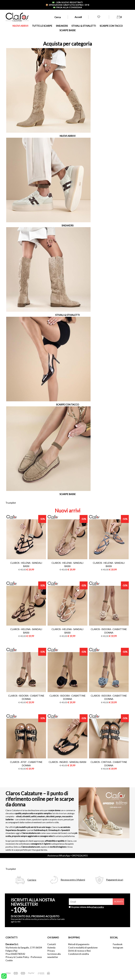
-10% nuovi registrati (67, 2)
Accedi (78, 17)
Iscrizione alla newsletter (54, 955)
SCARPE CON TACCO (111, 26)
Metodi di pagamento (79, 944)
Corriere (32, 880)
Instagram (118, 948)
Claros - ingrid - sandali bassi (67, 762)
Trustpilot (11, 503)
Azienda (51, 948)
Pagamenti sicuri (115, 880)
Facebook (118, 944)
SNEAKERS (62, 26)
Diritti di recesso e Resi (79, 951)
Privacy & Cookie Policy (17, 957)
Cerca (58, 17)
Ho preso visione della (87, 907)
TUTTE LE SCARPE (42, 26)
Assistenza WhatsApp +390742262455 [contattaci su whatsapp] (68, 856)
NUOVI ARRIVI (20, 26)
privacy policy (98, 907)
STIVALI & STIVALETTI (84, 26)
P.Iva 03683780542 (15, 954)
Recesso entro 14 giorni (73, 880)
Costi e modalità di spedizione (83, 948)
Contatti (52, 944)
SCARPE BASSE (68, 30)
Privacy (51, 951)
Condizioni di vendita (79, 954)
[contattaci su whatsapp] (4, 976)
